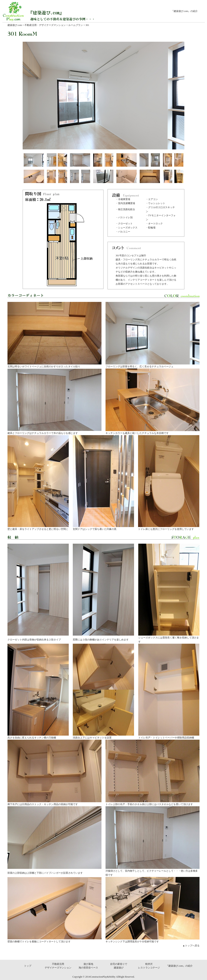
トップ (28, 966)
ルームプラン (75, 25)
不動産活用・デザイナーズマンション (45, 25)
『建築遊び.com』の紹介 (185, 11)
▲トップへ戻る (191, 946)
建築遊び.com (15, 25)
